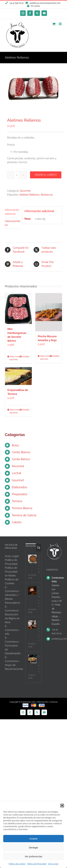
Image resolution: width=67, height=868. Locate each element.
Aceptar (34, 839)
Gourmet (25, 191)
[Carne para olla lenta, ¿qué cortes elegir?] (32, 590)
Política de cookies (17, 864)
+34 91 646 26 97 (57, 631)
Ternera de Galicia (24, 515)
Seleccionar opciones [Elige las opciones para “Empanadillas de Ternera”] (14, 411)
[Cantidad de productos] (17, 175)
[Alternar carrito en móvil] (54, 24)
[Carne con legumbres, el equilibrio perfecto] (32, 559)
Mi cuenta (35, 6)
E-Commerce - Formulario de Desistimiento (13, 646)
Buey (15, 445)
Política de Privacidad (37, 864)
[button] (62, 806)
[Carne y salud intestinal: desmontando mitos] (32, 659)
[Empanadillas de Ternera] (18, 376)
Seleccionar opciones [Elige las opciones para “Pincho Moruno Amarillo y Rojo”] (44, 358)
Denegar (34, 847)
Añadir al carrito (46, 175)
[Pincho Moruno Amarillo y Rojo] (49, 312)
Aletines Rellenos (29, 195)
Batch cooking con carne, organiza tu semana (39, 631)
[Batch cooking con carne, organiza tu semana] (32, 625)
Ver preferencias (33, 856)
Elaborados (19, 487)
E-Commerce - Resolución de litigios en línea (13, 614)
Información (43, 702)
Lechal (16, 473)
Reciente (31, 546)
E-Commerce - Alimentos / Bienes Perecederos (13, 595)
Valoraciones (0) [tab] (12, 223)
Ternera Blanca (22, 508)
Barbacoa (47, 195)
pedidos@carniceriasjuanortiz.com (45, 3)
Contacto (54, 702)
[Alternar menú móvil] (60, 24)
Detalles (26, 357)
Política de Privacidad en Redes (11, 572)
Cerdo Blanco (21, 452)
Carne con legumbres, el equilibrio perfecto (39, 564)
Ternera (17, 501)
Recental (18, 466)
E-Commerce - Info (13, 630)
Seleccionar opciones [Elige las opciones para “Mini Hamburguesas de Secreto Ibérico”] (14, 358)
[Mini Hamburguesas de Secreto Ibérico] (18, 309)
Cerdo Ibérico (21, 459)
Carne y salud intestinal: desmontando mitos (39, 664)
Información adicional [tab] (12, 212)
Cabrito (17, 522)
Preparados (20, 494)
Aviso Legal (53, 864)
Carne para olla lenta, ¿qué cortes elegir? (39, 597)
